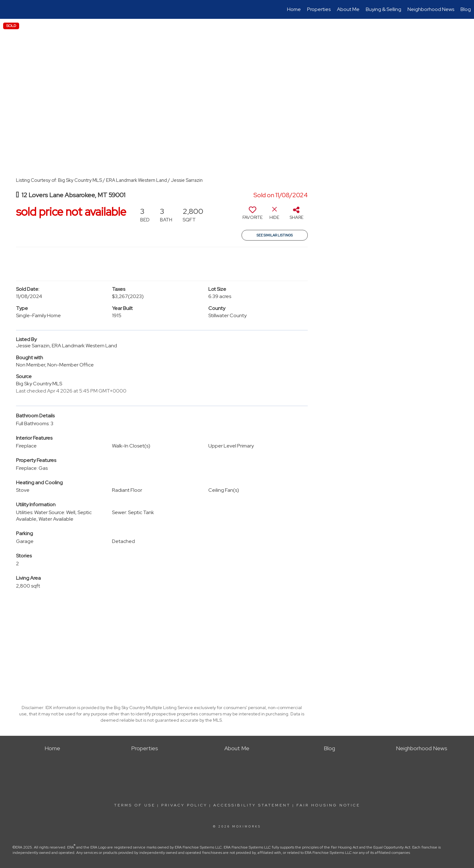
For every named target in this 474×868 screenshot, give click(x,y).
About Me (348, 9)
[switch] (253, 215)
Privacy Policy (184, 805)
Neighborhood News (431, 9)
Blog (466, 9)
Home (294, 9)
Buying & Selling (383, 9)
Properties (319, 9)
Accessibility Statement (252, 805)
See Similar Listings (275, 235)
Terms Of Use (135, 805)
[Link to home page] (8, 9)
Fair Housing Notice (328, 805)
